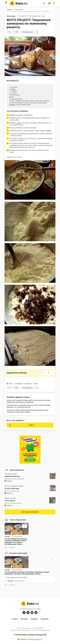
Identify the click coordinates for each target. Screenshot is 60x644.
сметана (12, 105)
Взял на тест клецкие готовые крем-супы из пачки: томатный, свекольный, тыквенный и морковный (29, 401)
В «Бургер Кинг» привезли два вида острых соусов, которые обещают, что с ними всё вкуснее (28, 406)
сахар (19, 123)
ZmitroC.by (37, 639)
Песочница (11, 16)
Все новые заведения (30, 512)
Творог (12, 115)
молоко (49, 131)
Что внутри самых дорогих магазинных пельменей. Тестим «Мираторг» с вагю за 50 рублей (27, 411)
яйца (13, 89)
